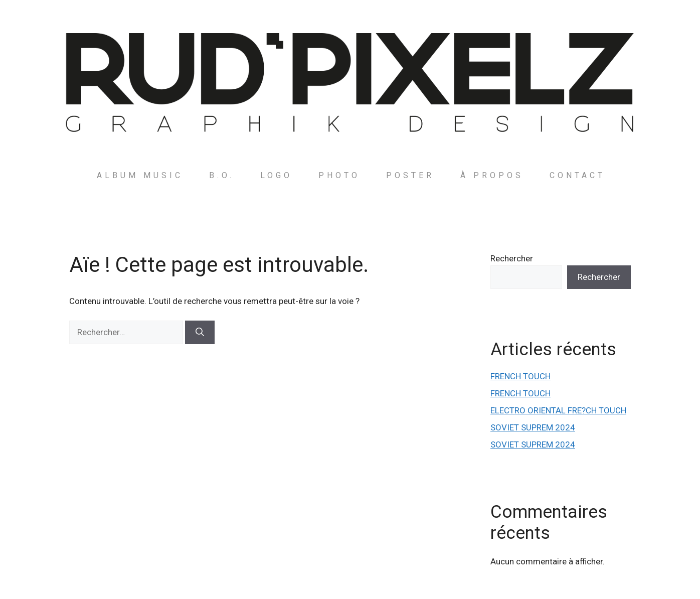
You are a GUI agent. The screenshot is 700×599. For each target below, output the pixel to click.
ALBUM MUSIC (140, 175)
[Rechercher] (200, 333)
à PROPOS (492, 175)
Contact (577, 175)
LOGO (276, 175)
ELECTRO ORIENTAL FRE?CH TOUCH (558, 410)
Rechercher (512, 258)
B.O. (222, 175)
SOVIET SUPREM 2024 (533, 427)
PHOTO (339, 175)
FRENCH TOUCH (520, 376)
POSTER (410, 175)
